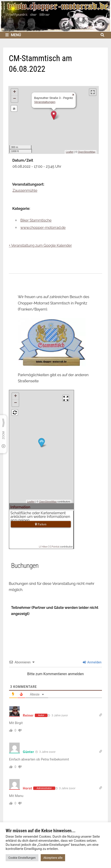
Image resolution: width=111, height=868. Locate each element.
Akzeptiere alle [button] (53, 858)
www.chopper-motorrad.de (43, 228)
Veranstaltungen (45, 102)
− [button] (15, 99)
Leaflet (70, 152)
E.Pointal (54, 547)
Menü (13, 35)
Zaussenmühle (25, 190)
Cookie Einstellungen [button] (22, 858)
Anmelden (92, 662)
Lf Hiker (43, 547)
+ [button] (15, 92)
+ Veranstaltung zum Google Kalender (40, 245)
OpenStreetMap (87, 152)
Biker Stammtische (36, 220)
